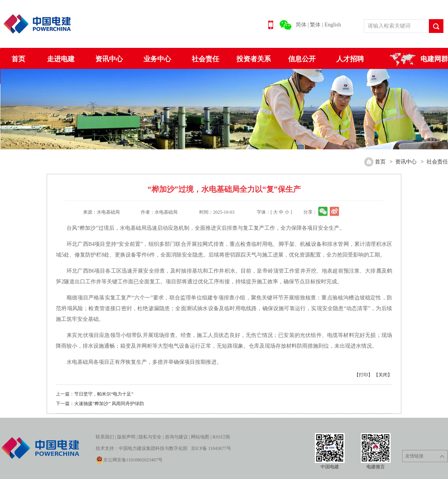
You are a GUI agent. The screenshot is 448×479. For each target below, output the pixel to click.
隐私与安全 (150, 437)
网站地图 (200, 437)
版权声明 (126, 437)
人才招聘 (350, 59)
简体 (301, 25)
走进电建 (61, 59)
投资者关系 (254, 59)
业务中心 (157, 59)
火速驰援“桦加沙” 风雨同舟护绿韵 (109, 404)
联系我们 (105, 437)
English (333, 25)
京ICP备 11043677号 (211, 448)
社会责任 (205, 59)
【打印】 (363, 375)
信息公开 (302, 59)
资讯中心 (109, 59)
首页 (18, 59)
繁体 (315, 25)
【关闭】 (383, 375)
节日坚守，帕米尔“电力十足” (104, 394)
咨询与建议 (176, 437)
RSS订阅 (221, 437)
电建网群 (434, 59)
